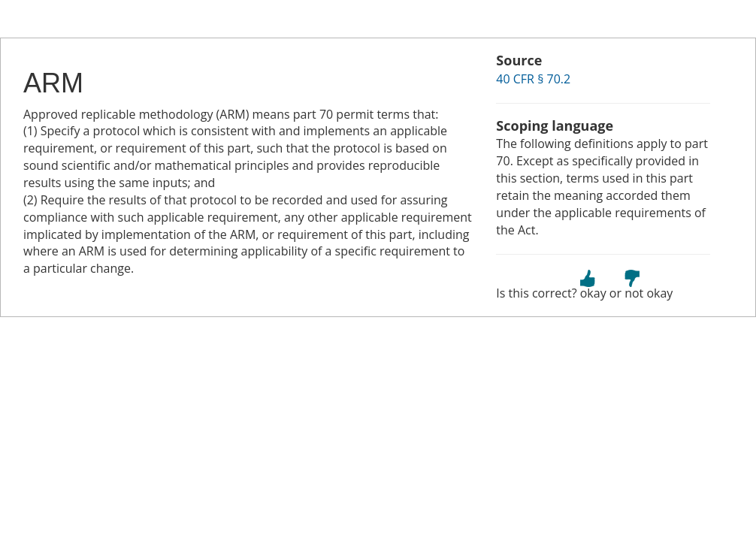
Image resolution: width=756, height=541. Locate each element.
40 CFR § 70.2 (533, 79)
